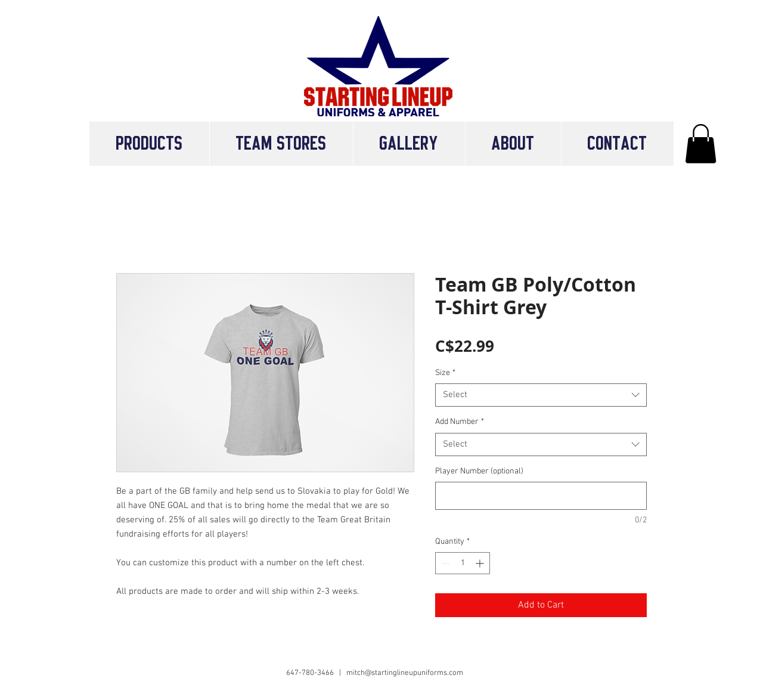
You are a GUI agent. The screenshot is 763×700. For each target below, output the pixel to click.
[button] (281, 144)
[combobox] (541, 395)
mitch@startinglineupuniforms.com (405, 673)
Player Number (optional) (479, 471)
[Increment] (481, 563)
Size (445, 373)
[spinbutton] (463, 563)
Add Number (460, 422)
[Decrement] (444, 563)
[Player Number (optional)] (541, 496)
